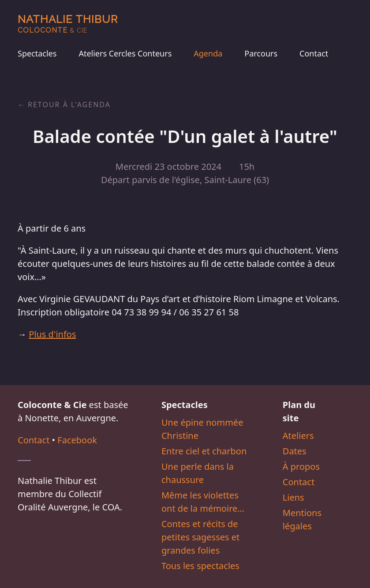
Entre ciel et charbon (204, 451)
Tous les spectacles (200, 566)
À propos (301, 466)
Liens (293, 497)
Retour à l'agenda (69, 105)
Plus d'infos (52, 334)
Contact (314, 53)
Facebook (77, 440)
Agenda (208, 53)
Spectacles (37, 53)
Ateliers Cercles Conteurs (125, 53)
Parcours (261, 53)
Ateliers (298, 436)
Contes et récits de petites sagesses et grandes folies (200, 537)
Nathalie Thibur (68, 24)
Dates (295, 451)
